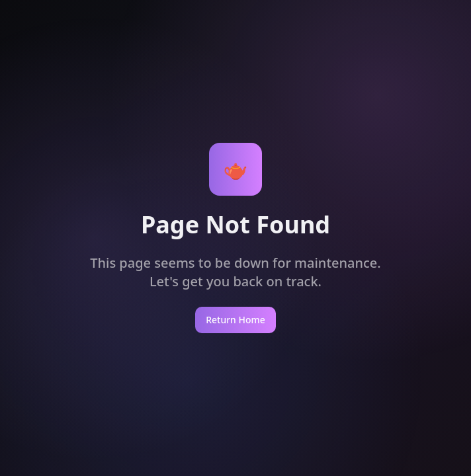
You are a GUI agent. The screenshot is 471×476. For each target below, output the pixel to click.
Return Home (235, 320)
